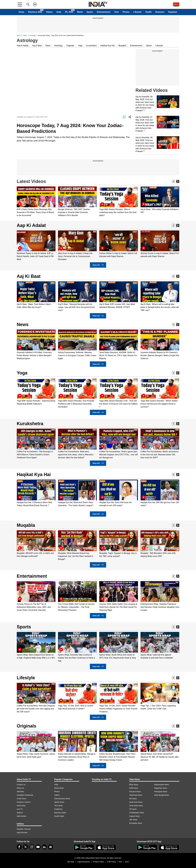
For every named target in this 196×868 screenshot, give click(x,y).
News (19, 35)
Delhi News (134, 788)
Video (25, 35)
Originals (70, 46)
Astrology (32, 35)
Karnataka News (136, 823)
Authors (20, 813)
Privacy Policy (98, 862)
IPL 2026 (69, 12)
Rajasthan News (161, 788)
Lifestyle (137, 12)
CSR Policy (111, 862)
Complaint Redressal (25, 795)
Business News (60, 813)
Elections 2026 (35, 12)
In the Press (21, 799)
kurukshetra (91, 46)
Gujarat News (135, 816)
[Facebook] (19, 847)
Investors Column (24, 802)
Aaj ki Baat (37, 46)
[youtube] (38, 847)
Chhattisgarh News (137, 813)
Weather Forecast (24, 829)
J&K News (133, 820)
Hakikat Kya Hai (107, 46)
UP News (133, 809)
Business (160, 12)
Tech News (58, 806)
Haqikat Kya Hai (34, 474)
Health (148, 12)
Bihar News (134, 785)
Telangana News (161, 792)
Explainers (58, 809)
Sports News (59, 802)
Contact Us (21, 785)
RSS (127, 862)
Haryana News (135, 792)
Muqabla (122, 46)
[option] (36, 202)
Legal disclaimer (84, 862)
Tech (116, 12)
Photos (126, 12)
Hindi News (21, 806)
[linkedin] (44, 847)
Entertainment (104, 12)
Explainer (173, 12)
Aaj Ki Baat (29, 276)
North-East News (136, 802)
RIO (121, 862)
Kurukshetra (30, 424)
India (59, 12)
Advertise (20, 792)
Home (21, 12)
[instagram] (32, 847)
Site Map (71, 862)
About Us (20, 788)
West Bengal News (162, 795)
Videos (49, 12)
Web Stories (21, 816)
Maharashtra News (162, 785)
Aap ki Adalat (23, 46)
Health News (59, 816)
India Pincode (22, 833)
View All (98, 265)
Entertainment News (62, 799)
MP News (133, 799)
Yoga (80, 46)
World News (59, 788)
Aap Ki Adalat (31, 225)
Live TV (20, 809)
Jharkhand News (136, 795)
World (80, 12)
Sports (90, 12)
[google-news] (50, 847)
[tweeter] (25, 847)
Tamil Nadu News (136, 806)
